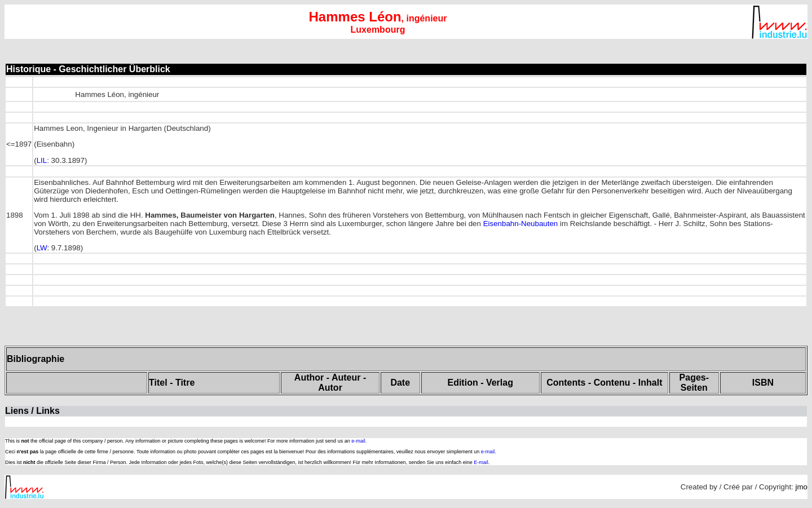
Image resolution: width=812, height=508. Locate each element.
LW (42, 248)
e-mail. (359, 441)
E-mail (481, 462)
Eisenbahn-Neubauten (521, 224)
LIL (42, 160)
